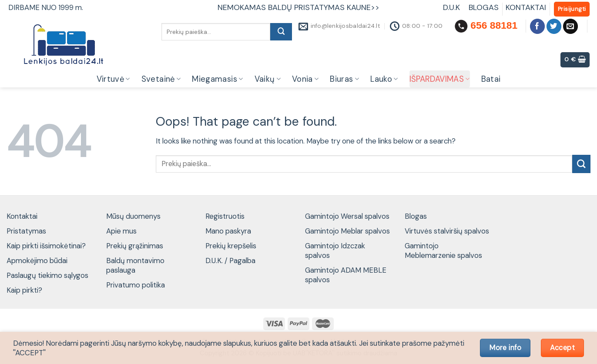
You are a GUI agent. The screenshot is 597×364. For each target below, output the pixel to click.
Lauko (384, 79)
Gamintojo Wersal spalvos (347, 216)
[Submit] (281, 32)
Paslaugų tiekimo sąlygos (47, 275)
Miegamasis (217, 79)
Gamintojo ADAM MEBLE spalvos (346, 275)
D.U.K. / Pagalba (230, 260)
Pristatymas (26, 231)
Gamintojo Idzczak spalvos (335, 250)
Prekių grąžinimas (135, 246)
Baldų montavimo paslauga (135, 265)
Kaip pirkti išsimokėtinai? (46, 246)
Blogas (416, 216)
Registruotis (225, 216)
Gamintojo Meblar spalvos (347, 231)
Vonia (305, 79)
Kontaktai (22, 216)
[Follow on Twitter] (554, 26)
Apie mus (121, 231)
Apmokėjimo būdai (37, 260)
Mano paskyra (228, 231)
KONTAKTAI (526, 7)
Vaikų (268, 79)
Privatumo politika (136, 285)
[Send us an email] (571, 26)
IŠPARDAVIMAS (440, 79)
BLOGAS (484, 7)
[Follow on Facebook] (538, 26)
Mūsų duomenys (133, 216)
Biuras (344, 79)
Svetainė (161, 79)
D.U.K (453, 7)
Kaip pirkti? (24, 290)
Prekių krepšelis (231, 246)
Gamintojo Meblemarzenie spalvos (443, 250)
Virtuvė (113, 79)
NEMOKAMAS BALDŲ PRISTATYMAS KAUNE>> (298, 7)
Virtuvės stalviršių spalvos (447, 231)
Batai (491, 79)
